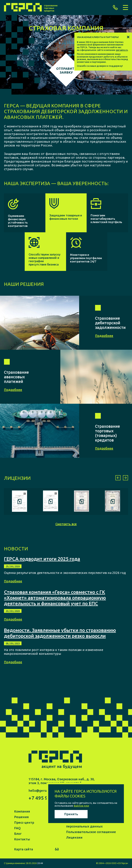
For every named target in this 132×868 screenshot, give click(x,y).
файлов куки (81, 806)
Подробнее (13, 581)
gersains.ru (122, 50)
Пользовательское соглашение (91, 832)
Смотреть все (66, 524)
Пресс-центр (24, 822)
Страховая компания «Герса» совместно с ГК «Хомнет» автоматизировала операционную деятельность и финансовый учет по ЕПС (55, 598)
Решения (21, 817)
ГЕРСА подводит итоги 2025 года (42, 559)
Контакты (22, 839)
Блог (18, 834)
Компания (22, 811)
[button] (118, 478)
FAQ (17, 828)
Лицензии (74, 837)
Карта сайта (24, 849)
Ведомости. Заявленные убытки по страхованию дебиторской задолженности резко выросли (60, 633)
